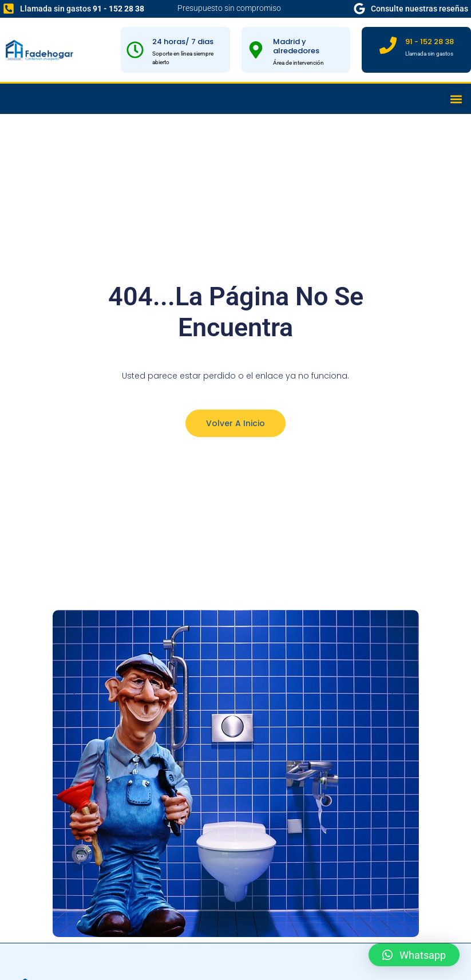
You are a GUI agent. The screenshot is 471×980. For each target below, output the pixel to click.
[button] (456, 99)
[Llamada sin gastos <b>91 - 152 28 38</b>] (9, 9)
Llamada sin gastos (82, 9)
